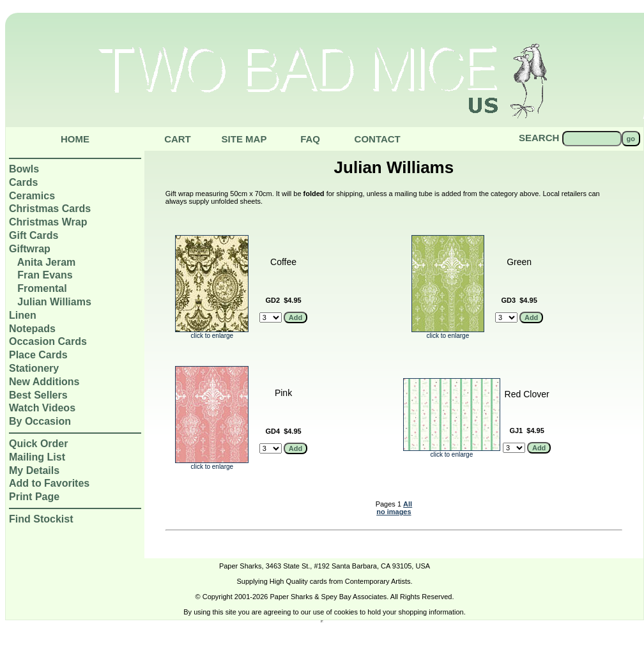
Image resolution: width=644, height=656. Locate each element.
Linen (23, 315)
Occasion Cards (48, 341)
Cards (23, 182)
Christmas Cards (50, 209)
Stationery (34, 368)
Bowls (24, 169)
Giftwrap (30, 249)
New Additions (44, 382)
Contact (378, 139)
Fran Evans (45, 275)
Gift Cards (34, 235)
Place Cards (38, 355)
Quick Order (38, 444)
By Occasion (40, 421)
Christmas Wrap (48, 222)
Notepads (32, 329)
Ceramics (32, 196)
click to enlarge (212, 333)
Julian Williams (54, 302)
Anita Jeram (47, 262)
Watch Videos (42, 408)
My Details (34, 470)
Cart (178, 139)
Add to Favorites (49, 483)
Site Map (244, 139)
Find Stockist (41, 519)
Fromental (42, 288)
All (408, 504)
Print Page (34, 497)
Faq (310, 139)
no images (394, 512)
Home (75, 139)
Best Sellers (38, 395)
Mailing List (37, 457)
